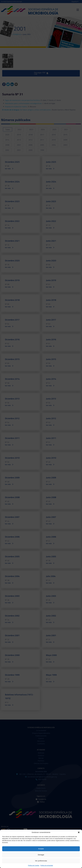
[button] (79, 832)
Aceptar (41, 849)
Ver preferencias (41, 861)
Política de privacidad (47, 865)
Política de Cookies (34, 865)
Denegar (41, 855)
